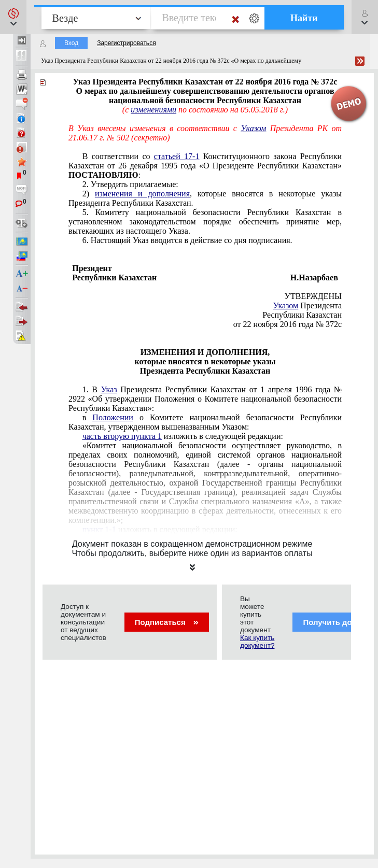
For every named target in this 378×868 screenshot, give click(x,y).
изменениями (153, 110)
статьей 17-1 (177, 156)
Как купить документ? (257, 642)
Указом (253, 128)
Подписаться (167, 622)
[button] (13, 17)
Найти (304, 18)
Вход (71, 43)
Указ (109, 389)
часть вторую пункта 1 (122, 436)
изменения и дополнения (142, 194)
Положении (113, 417)
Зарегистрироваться (126, 43)
